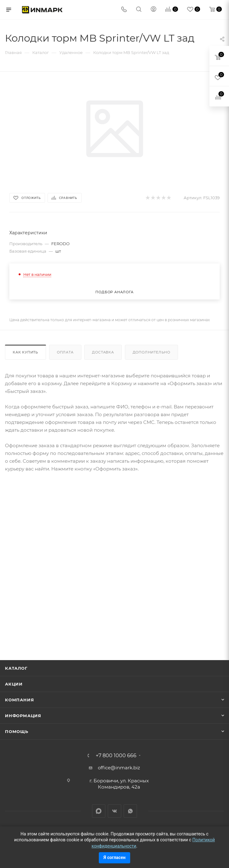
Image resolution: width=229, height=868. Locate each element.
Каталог (16, 668)
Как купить (25, 352)
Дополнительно (151, 352)
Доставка (103, 352)
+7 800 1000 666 (116, 756)
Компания (19, 700)
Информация (23, 716)
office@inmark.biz (119, 768)
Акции (14, 684)
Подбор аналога (114, 292)
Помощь (17, 731)
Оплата (65, 352)
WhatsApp (130, 811)
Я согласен (114, 857)
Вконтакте (114, 811)
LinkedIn (99, 811)
